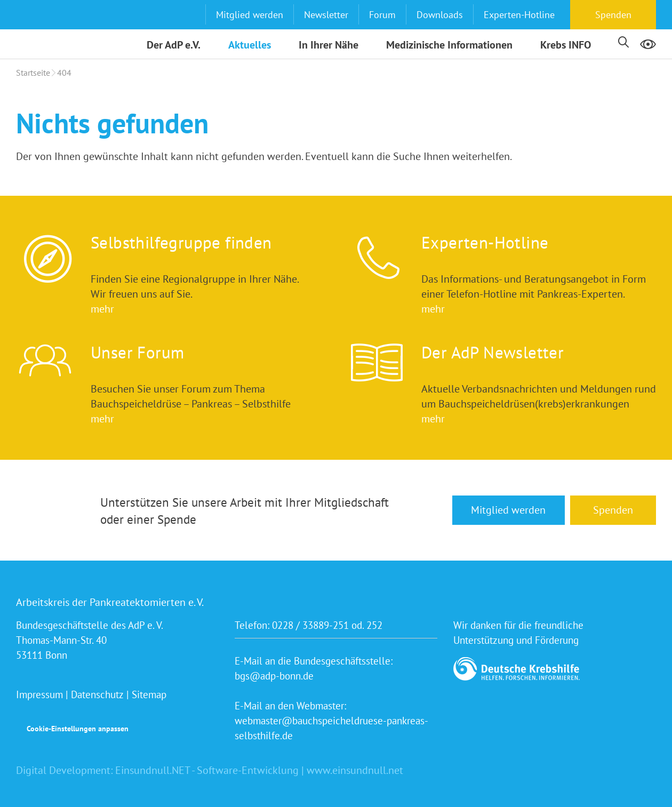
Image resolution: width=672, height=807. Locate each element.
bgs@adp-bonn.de (274, 676)
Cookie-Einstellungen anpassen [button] (78, 729)
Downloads (440, 15)
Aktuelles (250, 45)
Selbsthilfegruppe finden (181, 242)
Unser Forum (137, 352)
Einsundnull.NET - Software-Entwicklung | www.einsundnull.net (259, 770)
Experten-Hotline (519, 15)
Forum (382, 15)
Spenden (613, 15)
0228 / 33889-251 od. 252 (327, 625)
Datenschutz (97, 694)
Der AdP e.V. (174, 45)
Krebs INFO (566, 45)
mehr (102, 309)
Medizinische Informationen (449, 45)
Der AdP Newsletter (493, 352)
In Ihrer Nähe (329, 45)
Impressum (39, 694)
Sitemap (149, 694)
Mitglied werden (250, 15)
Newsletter (326, 15)
